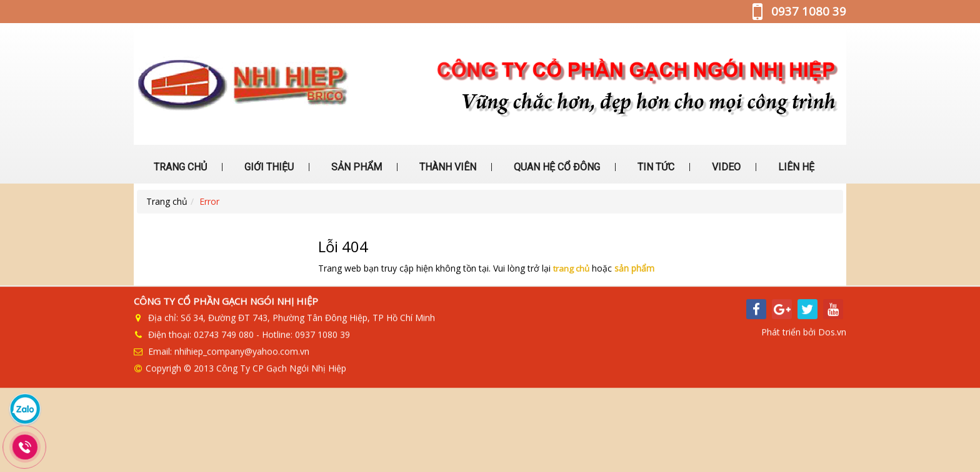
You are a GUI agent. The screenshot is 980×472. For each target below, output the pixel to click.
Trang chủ (167, 201)
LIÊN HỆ (795, 167)
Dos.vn (832, 337)
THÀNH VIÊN (447, 167)
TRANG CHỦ (179, 167)
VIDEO (725, 167)
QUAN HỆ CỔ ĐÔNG (556, 167)
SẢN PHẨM (355, 167)
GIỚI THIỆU (268, 167)
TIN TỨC (655, 167)
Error (209, 201)
